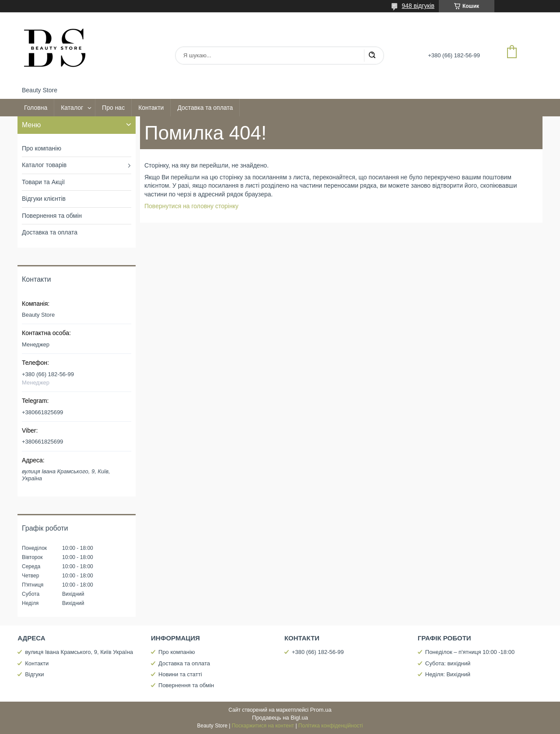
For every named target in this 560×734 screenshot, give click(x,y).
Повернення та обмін (52, 216)
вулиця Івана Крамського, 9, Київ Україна (79, 652)
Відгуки (34, 674)
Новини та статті (180, 674)
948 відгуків (418, 6)
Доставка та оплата (205, 108)
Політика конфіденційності (331, 726)
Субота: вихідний (448, 663)
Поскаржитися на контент (263, 726)
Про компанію (42, 148)
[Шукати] (372, 56)
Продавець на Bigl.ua (280, 718)
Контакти (151, 108)
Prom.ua (321, 710)
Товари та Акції (43, 182)
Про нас (113, 108)
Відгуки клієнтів (44, 199)
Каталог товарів (44, 165)
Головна (36, 108)
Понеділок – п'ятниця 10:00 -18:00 (470, 652)
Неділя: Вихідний (448, 674)
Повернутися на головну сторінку (191, 206)
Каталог (72, 108)
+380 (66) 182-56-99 (318, 652)
